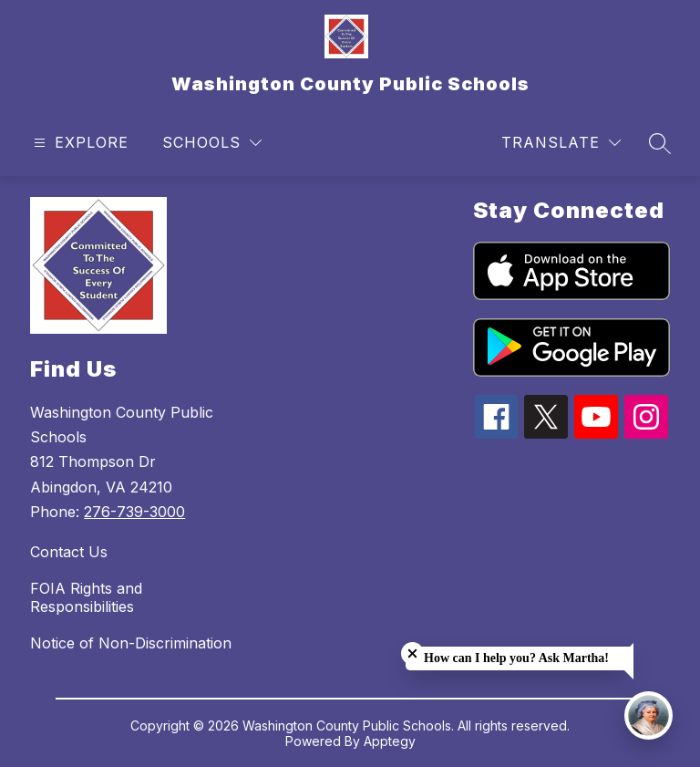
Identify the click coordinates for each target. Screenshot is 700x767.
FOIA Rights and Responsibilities (86, 597)
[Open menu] (79, 143)
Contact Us (69, 552)
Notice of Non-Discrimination (131, 643)
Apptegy (390, 741)
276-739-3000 (134, 512)
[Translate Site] (561, 143)
